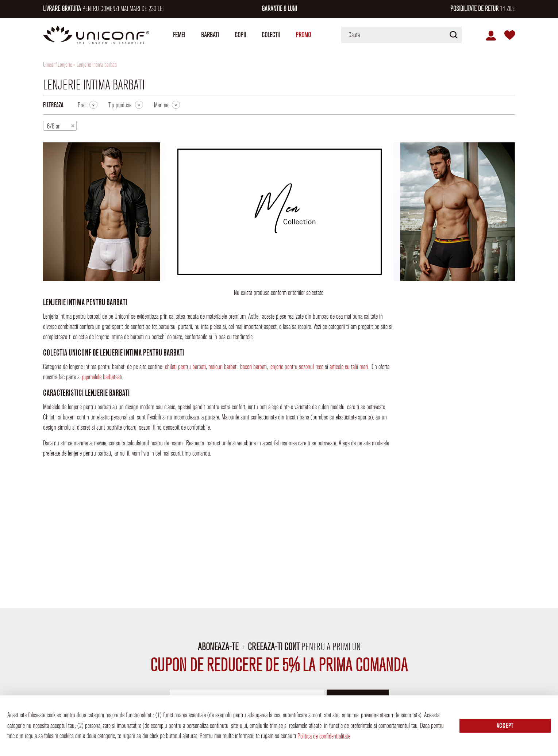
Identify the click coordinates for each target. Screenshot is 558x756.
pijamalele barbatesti (102, 377)
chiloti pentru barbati (185, 367)
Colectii (271, 35)
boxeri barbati (253, 367)
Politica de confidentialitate (324, 736)
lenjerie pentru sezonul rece (296, 367)
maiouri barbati (223, 367)
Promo (303, 35)
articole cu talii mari (349, 367)
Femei (179, 35)
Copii (240, 35)
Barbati (210, 35)
